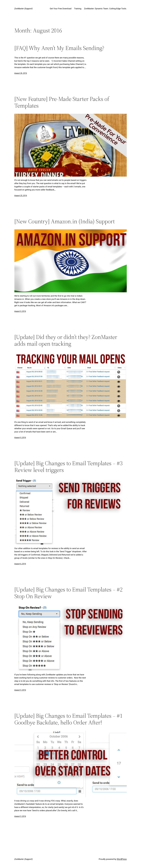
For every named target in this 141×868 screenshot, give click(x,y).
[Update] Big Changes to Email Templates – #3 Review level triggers (68, 467)
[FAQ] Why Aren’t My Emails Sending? (59, 48)
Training (78, 9)
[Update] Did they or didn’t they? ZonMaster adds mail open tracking (66, 340)
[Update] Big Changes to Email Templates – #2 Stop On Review (68, 593)
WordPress (122, 859)
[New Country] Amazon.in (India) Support (65, 221)
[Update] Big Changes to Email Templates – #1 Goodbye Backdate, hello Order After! (68, 719)
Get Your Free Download (61, 9)
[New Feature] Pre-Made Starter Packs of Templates (62, 102)
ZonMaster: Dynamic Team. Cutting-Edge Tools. (105, 9)
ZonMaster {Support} (23, 9)
